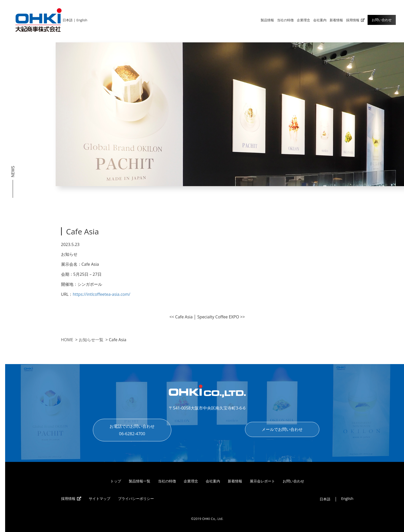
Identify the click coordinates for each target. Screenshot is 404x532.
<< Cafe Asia (181, 317)
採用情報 (355, 20)
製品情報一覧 (140, 481)
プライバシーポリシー (136, 498)
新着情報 (336, 20)
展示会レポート (262, 481)
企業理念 (303, 20)
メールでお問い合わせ (282, 429)
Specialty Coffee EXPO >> (221, 317)
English (82, 20)
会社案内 (320, 20)
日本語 (68, 20)
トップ (116, 481)
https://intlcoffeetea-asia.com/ (101, 294)
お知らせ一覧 (91, 340)
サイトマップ (100, 498)
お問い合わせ (382, 20)
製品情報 (267, 20)
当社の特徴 (285, 20)
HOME (67, 340)
